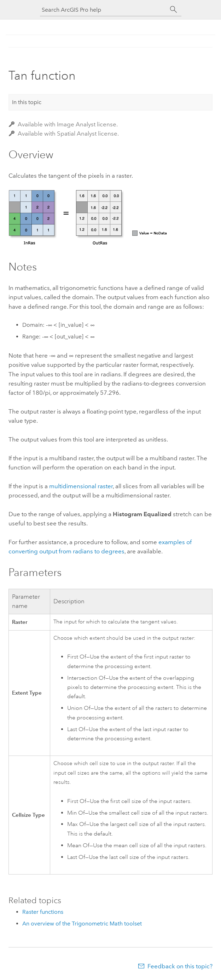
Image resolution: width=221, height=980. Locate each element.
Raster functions (43, 912)
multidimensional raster (81, 486)
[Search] (174, 10)
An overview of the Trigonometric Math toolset (82, 924)
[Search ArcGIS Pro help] (104, 10)
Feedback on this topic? (180, 966)
